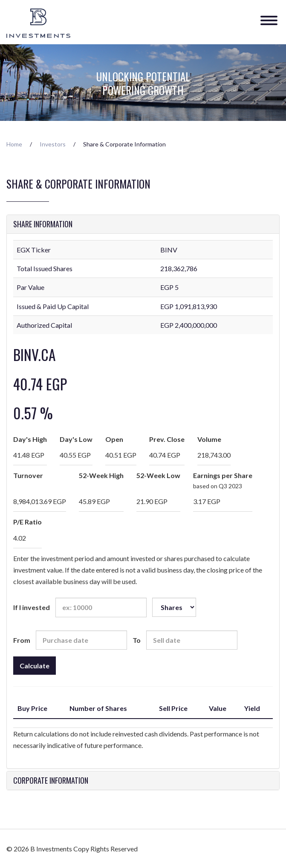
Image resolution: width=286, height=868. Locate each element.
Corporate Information (51, 781)
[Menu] (269, 17)
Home (14, 144)
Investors (53, 144)
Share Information (43, 224)
